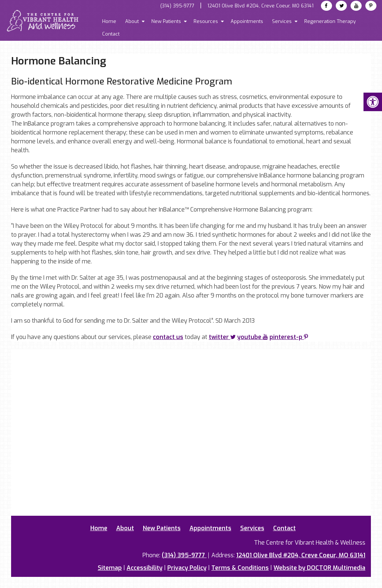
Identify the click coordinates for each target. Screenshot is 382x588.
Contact (111, 34)
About (132, 21)
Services (282, 21)
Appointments (247, 21)
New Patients (166, 21)
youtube (253, 337)
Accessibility (145, 568)
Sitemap (110, 568)
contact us (168, 337)
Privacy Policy (187, 568)
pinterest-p (289, 337)
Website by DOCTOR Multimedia (319, 568)
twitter (222, 337)
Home (109, 21)
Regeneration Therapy (330, 21)
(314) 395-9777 (177, 6)
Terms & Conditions (240, 568)
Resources (206, 21)
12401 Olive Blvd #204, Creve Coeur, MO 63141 (260, 6)
